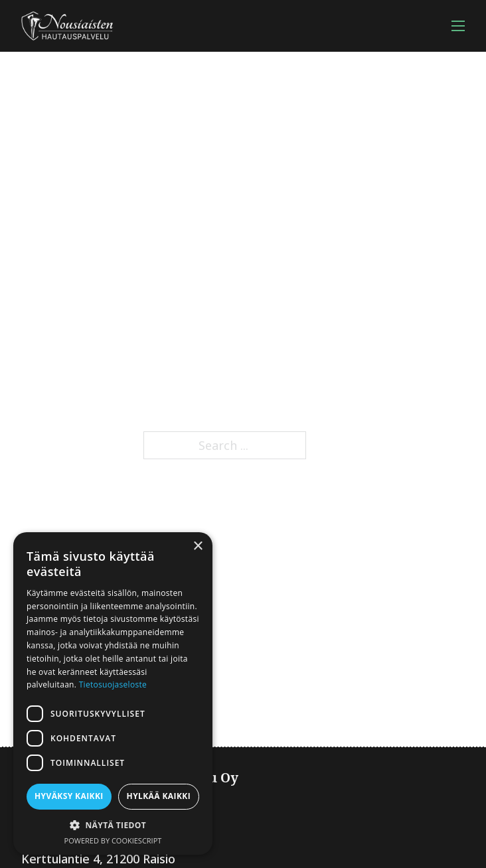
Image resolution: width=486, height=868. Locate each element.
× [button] (198, 546)
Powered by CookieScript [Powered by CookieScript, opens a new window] (113, 840)
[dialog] (113, 693)
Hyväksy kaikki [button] (69, 796)
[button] (113, 825)
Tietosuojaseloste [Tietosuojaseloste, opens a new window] (113, 685)
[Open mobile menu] (458, 26)
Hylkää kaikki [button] (159, 796)
